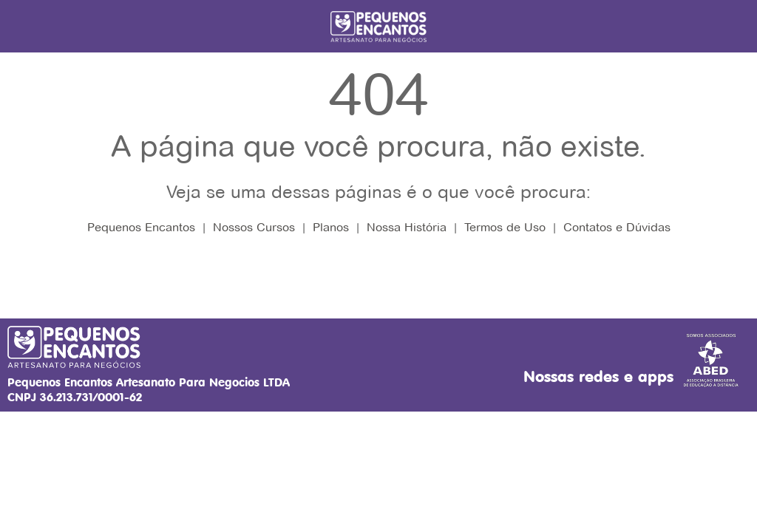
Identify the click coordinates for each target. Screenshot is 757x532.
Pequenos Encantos (141, 227)
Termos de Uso (505, 227)
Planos (331, 227)
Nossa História (407, 227)
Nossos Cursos (254, 227)
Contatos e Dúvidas (617, 227)
